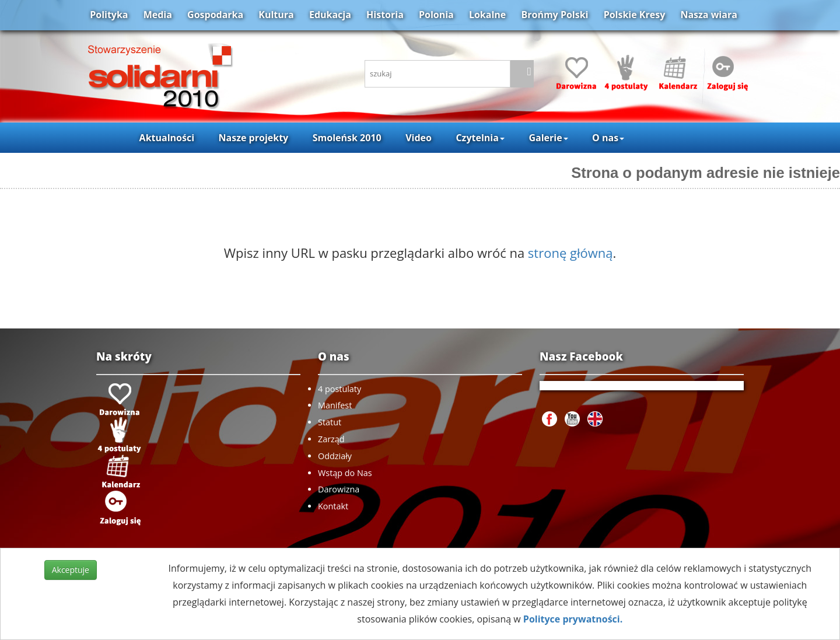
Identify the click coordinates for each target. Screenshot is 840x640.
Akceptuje (71, 570)
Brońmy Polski (554, 15)
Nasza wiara (708, 15)
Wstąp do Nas (345, 473)
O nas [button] (608, 138)
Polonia (436, 15)
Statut (330, 422)
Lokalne (487, 15)
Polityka (109, 15)
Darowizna (339, 489)
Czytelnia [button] (480, 138)
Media (158, 15)
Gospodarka (215, 15)
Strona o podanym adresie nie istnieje (706, 173)
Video (419, 138)
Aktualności (167, 138)
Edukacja (330, 15)
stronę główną (570, 253)
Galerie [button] (548, 138)
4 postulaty (339, 389)
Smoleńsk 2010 (347, 138)
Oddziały (335, 456)
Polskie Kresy (635, 15)
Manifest (335, 405)
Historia (385, 15)
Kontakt (333, 506)
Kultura (276, 15)
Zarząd (331, 439)
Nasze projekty (254, 138)
